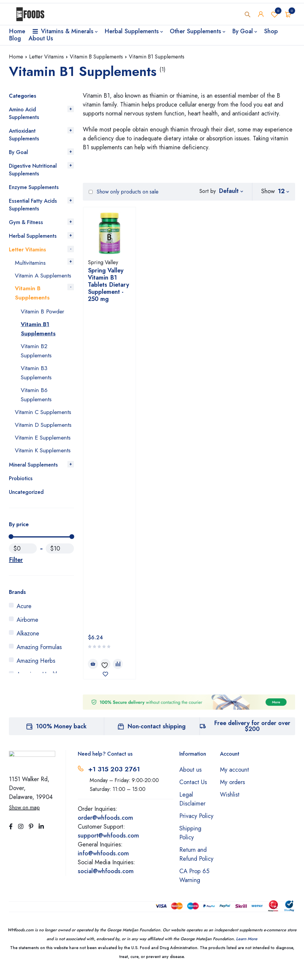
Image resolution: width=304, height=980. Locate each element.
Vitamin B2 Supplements (37, 357)
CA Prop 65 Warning (194, 886)
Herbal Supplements (33, 236)
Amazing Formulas (39, 687)
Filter (16, 600)
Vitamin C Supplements (31, 421)
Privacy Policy (196, 826)
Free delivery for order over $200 (252, 736)
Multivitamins (31, 263)
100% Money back (61, 736)
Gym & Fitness (26, 222)
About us (190, 780)
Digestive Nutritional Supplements (33, 170)
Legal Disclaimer (192, 809)
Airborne (27, 659)
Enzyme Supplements (34, 187)
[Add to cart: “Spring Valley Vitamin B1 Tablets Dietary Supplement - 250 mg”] (93, 336)
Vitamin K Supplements (31, 485)
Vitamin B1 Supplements (38, 336)
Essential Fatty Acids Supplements (33, 205)
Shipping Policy (190, 843)
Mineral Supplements (33, 504)
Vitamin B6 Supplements (37, 400)
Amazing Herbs (36, 700)
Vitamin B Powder (43, 319)
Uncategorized (26, 532)
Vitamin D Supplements (31, 443)
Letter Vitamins (46, 57)
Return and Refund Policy (196, 864)
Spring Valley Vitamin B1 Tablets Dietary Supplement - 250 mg (109, 285)
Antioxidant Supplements (24, 135)
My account (235, 780)
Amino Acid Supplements (24, 113)
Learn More (247, 949)
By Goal (18, 152)
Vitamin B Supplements (96, 57)
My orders (232, 792)
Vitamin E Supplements (31, 464)
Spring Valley (103, 262)
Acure (24, 646)
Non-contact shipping (156, 736)
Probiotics (21, 518)
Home (16, 57)
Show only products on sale (124, 192)
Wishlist (275, 15)
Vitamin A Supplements (31, 279)
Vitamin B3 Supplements (37, 379)
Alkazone (28, 673)
